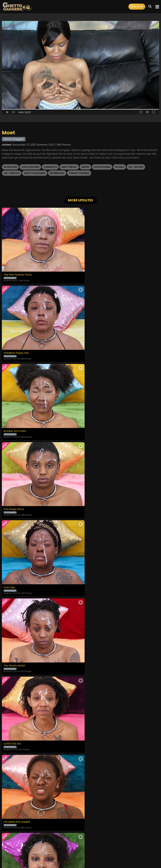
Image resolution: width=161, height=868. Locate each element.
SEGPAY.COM (71, 857)
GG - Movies (136, 167)
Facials (119, 167)
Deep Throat (69, 167)
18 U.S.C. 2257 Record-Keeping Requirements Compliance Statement (81, 840)
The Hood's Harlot (93, 421)
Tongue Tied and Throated (99, 570)
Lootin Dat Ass (12, 496)
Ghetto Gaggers (35, 173)
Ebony (85, 167)
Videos (31, 848)
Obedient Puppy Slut (95, 271)
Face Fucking (102, 167)
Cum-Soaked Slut (93, 645)
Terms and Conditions (49, 848)
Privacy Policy (70, 848)
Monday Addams (14, 570)
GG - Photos (12, 173)
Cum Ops (9, 421)
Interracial (57, 173)
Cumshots (50, 167)
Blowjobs (10, 167)
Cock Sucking (30, 167)
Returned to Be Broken (17, 645)
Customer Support (90, 848)
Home (22, 848)
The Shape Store (93, 346)
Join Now (137, 7)
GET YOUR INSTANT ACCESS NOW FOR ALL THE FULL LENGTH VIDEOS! (80, 675)
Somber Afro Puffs (15, 346)
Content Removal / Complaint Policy (122, 848)
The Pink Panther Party (18, 271)
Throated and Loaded (96, 496)
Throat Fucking (79, 173)
